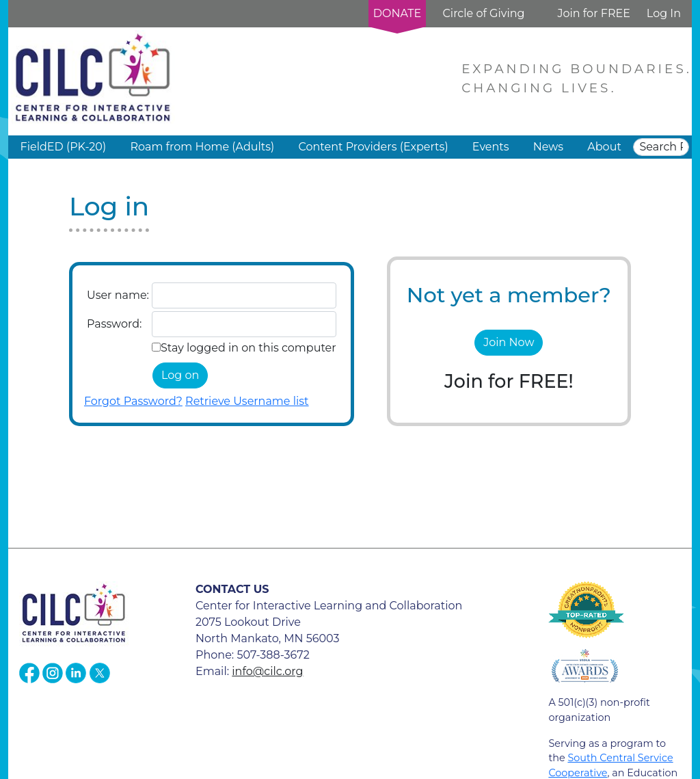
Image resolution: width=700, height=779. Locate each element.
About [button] (604, 147)
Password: (114, 324)
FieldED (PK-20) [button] (64, 147)
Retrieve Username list (247, 401)
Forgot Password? (133, 401)
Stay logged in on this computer (248, 348)
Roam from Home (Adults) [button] (202, 147)
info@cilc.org (267, 671)
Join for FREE (593, 13)
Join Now (509, 342)
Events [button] (491, 147)
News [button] (548, 147)
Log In (664, 13)
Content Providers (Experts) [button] (373, 147)
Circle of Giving (483, 13)
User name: (118, 295)
